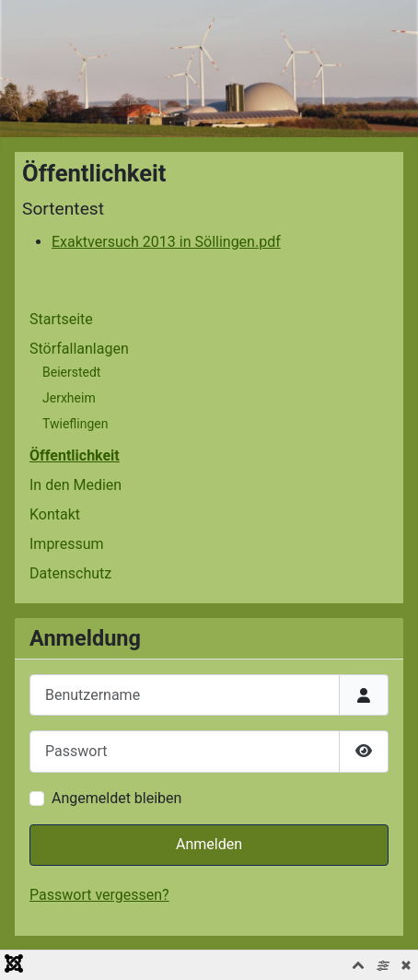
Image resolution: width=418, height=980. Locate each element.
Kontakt (55, 514)
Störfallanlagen (79, 349)
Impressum (67, 544)
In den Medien (75, 485)
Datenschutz (70, 573)
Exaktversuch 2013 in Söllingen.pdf (166, 242)
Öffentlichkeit (75, 455)
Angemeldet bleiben (116, 798)
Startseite (61, 319)
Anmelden (209, 844)
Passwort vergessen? (99, 895)
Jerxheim (69, 398)
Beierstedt (71, 372)
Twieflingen (75, 424)
